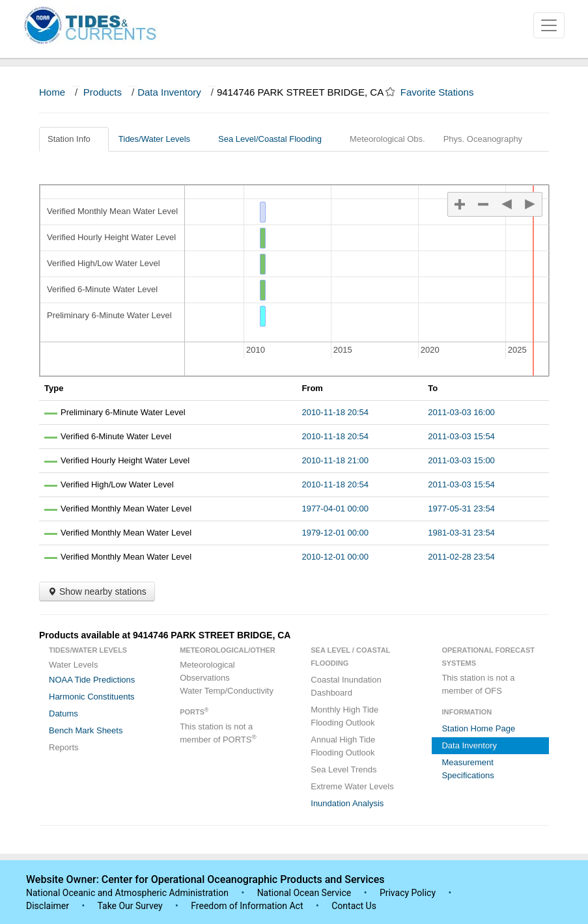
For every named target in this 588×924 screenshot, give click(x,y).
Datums (63, 713)
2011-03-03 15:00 (461, 460)
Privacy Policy (408, 893)
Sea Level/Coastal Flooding (275, 139)
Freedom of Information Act (247, 906)
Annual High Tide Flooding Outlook (343, 746)
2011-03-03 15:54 (461, 436)
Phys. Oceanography (483, 139)
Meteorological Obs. (387, 139)
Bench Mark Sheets (86, 730)
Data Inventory (169, 92)
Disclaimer (48, 906)
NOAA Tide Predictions (92, 680)
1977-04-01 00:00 (335, 509)
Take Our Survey (131, 906)
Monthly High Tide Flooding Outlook (344, 716)
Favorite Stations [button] (443, 92)
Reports (64, 747)
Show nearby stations (97, 591)
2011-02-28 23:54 (461, 557)
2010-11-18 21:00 (335, 460)
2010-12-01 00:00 (335, 557)
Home (52, 92)
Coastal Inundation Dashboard (346, 686)
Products (103, 92)
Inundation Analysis (347, 803)
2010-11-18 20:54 (335, 412)
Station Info (74, 139)
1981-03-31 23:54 (461, 533)
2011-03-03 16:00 (461, 412)
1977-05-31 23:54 (461, 509)
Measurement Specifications (468, 769)
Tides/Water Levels (159, 139)
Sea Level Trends (343, 769)
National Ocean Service (304, 893)
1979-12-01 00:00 (335, 533)
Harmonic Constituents (92, 697)
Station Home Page (478, 728)
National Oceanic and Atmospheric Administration (127, 893)
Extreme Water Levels (352, 786)
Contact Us (354, 906)
